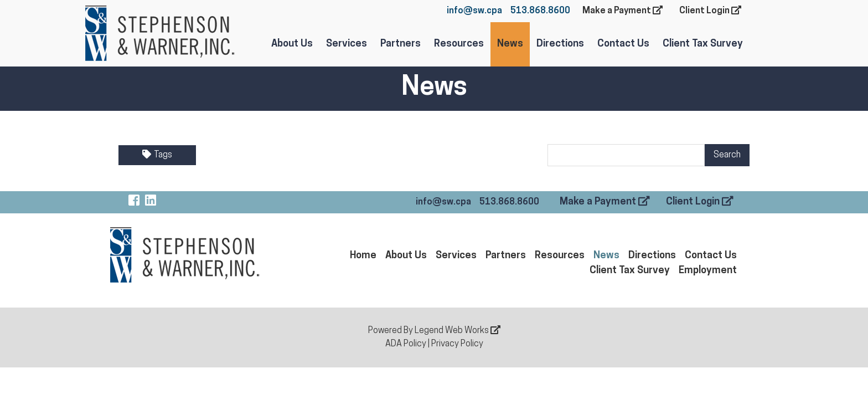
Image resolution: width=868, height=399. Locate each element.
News (510, 44)
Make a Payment (622, 11)
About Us (292, 44)
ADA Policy (406, 344)
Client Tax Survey (703, 44)
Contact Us (623, 44)
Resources (459, 44)
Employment (708, 271)
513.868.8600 (540, 11)
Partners (401, 44)
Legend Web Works (458, 331)
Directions (560, 44)
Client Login (710, 11)
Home (363, 256)
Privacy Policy (457, 344)
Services (347, 44)
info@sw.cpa (474, 11)
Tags (157, 155)
